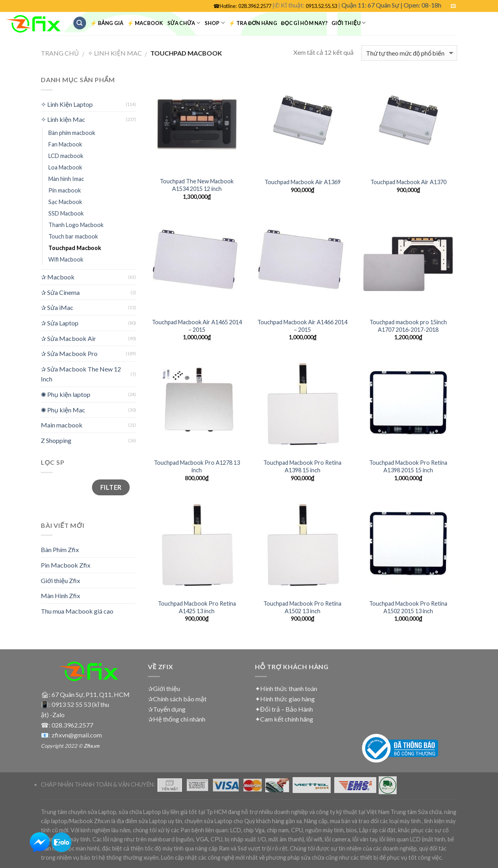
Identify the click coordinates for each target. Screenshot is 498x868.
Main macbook (62, 425)
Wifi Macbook (66, 259)
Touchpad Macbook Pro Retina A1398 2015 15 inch (408, 466)
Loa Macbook (65, 167)
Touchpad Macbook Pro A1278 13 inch (197, 466)
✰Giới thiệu (164, 688)
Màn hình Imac (66, 179)
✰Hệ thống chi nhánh (177, 719)
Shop (215, 23)
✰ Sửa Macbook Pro (69, 353)
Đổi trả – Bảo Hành (286, 709)
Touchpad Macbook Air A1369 (303, 182)
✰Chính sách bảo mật (177, 699)
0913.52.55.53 (321, 6)
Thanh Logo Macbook (76, 225)
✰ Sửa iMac (57, 307)
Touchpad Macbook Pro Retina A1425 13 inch (197, 607)
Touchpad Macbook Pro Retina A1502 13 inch (302, 607)
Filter (111, 487)
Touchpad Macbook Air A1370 (408, 182)
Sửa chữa (184, 23)
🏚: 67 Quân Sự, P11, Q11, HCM (85, 694)
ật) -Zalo (53, 715)
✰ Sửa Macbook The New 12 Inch (81, 374)
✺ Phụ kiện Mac (63, 410)
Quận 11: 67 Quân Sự (370, 5)
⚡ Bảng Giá (107, 23)
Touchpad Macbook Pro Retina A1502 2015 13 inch (408, 607)
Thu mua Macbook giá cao (77, 611)
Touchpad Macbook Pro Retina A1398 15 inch (302, 466)
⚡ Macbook (145, 23)
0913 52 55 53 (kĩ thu (80, 704)
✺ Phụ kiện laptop (66, 394)
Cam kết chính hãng (287, 719)
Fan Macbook (65, 144)
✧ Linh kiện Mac (115, 53)
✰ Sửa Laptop (60, 323)
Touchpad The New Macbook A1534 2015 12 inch (197, 185)
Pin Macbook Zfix (66, 565)
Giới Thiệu (349, 23)
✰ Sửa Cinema (60, 292)
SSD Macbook (66, 213)
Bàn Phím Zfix (60, 549)
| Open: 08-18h (421, 5)
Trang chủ (60, 53)
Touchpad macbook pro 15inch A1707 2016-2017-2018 (408, 326)
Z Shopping (56, 440)
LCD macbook (66, 156)
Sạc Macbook (65, 202)
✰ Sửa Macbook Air (68, 338)
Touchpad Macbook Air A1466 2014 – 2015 (302, 326)
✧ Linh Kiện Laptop (67, 104)
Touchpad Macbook (75, 248)
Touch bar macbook (73, 236)
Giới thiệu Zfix (60, 580)
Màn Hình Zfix (60, 596)
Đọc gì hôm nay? (304, 23)
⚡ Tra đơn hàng (253, 23)
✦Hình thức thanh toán (286, 688)
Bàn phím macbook (72, 133)
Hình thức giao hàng (287, 699)
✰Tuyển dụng (167, 709)
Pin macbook (65, 190)
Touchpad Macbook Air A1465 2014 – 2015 (197, 326)
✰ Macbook (58, 277)
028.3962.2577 (255, 6)
